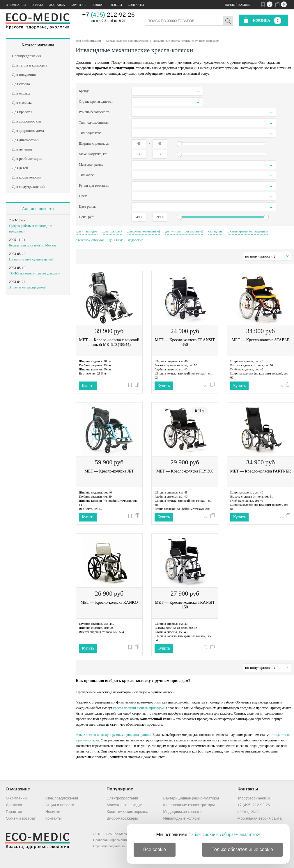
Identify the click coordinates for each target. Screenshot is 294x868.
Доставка (57, 5)
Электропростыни (123, 798)
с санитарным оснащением (248, 231)
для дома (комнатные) (144, 231)
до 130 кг (116, 240)
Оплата (37, 5)
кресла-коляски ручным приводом (139, 708)
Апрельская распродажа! (27, 287)
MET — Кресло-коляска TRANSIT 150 (185, 605)
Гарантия (14, 812)
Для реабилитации (88, 41)
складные (215, 231)
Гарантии (78, 5)
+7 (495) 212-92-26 (254, 805)
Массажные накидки (125, 805)
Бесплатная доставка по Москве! (33, 245)
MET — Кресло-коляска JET (109, 471)
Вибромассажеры (122, 818)
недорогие (135, 240)
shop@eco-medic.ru (254, 798)
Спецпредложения (62, 798)
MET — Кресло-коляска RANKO (109, 602)
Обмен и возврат (21, 818)
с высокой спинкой (90, 240)
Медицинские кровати (183, 812)
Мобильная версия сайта (259, 818)
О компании (16, 5)
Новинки (53, 812)
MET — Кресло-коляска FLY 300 (185, 471)
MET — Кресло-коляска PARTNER (261, 471)
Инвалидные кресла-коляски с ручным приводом (186, 41)
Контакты (136, 5)
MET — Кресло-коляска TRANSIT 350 (185, 342)
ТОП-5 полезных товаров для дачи (35, 273)
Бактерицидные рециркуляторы (191, 798)
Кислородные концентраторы (189, 805)
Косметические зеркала (128, 812)
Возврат (98, 5)
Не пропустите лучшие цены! (31, 259)
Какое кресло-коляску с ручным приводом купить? (114, 735)
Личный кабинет (238, 5)
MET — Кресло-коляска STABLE (261, 340)
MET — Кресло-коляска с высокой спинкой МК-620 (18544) (109, 342)
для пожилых (113, 231)
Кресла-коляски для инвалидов (127, 41)
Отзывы (116, 5)
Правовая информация (110, 840)
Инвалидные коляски (182, 818)
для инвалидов (87, 231)
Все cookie (155, 849)
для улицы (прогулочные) (184, 231)
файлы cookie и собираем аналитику (224, 834)
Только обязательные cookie (242, 849)
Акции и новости (38, 209)
